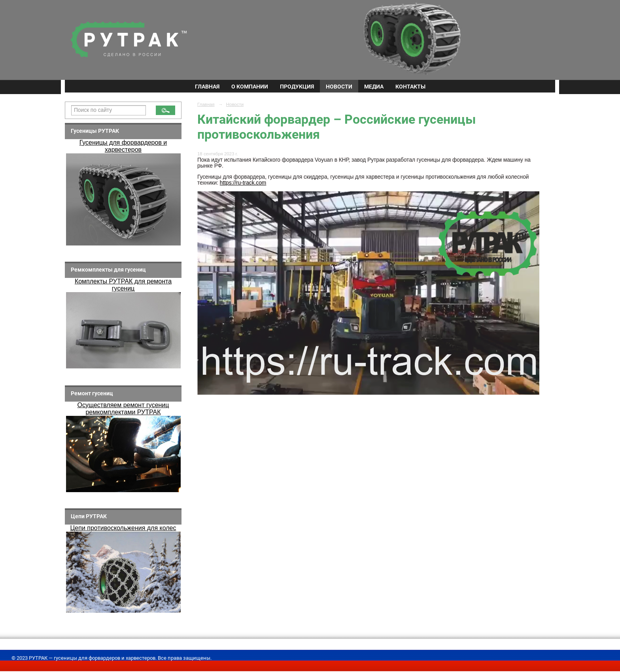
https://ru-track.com (243, 183)
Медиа (374, 87)
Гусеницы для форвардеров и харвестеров (123, 146)
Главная (207, 87)
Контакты (410, 87)
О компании (250, 87)
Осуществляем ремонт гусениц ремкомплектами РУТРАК (123, 409)
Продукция (297, 87)
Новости (339, 87)
